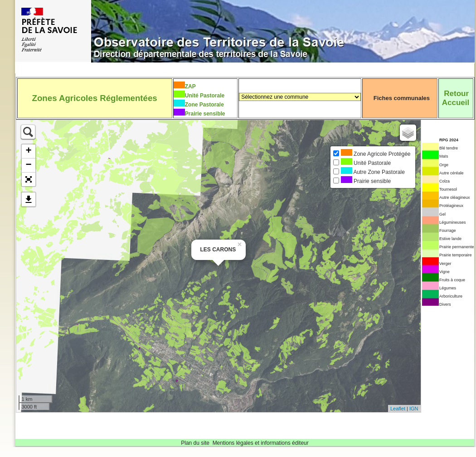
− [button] (28, 165)
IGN (414, 409)
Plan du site (195, 443)
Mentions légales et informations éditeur (261, 443)
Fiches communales (402, 98)
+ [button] (28, 151)
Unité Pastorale (205, 96)
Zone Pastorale (204, 105)
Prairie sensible (205, 114)
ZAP (190, 87)
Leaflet (398, 409)
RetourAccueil (456, 98)
